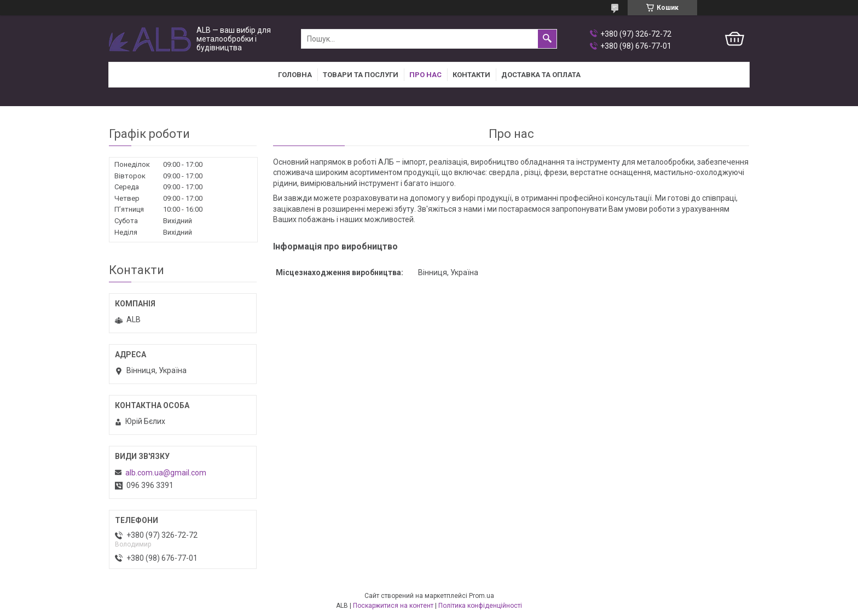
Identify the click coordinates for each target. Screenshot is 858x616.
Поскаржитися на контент (393, 606)
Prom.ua (482, 596)
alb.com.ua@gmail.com (166, 473)
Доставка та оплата (541, 75)
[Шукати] (547, 39)
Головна (295, 75)
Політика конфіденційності (480, 606)
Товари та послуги (361, 75)
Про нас (425, 75)
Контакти (471, 75)
